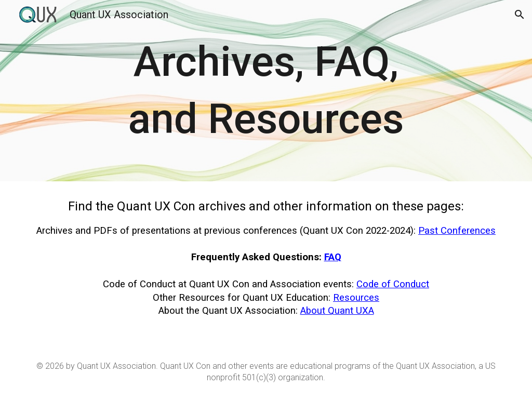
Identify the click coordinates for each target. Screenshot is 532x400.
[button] (520, 15)
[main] (266, 91)
